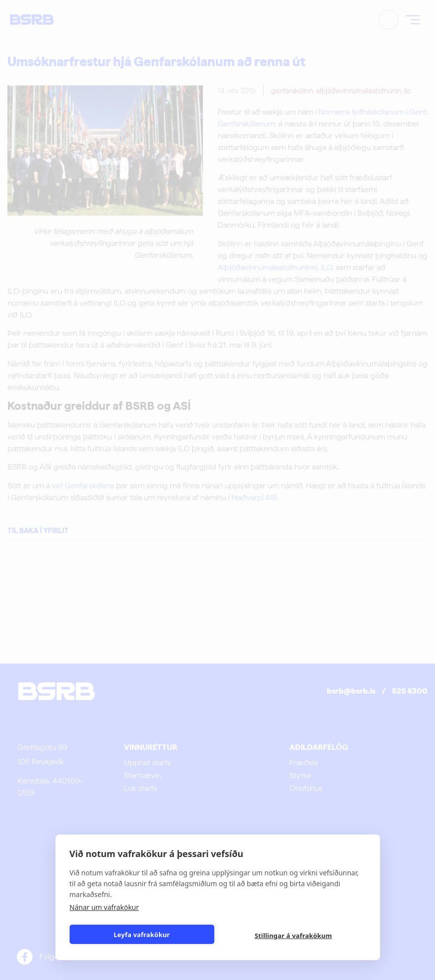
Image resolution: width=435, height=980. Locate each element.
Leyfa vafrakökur (142, 935)
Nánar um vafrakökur (104, 907)
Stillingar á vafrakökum (294, 936)
